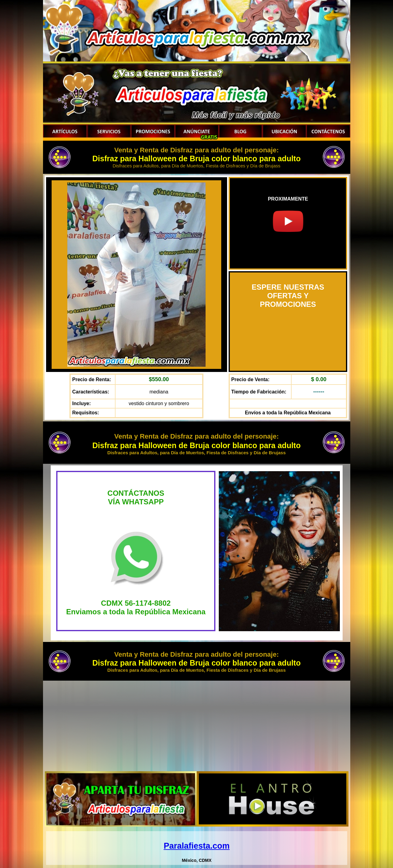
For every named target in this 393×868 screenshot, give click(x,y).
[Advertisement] (197, 725)
